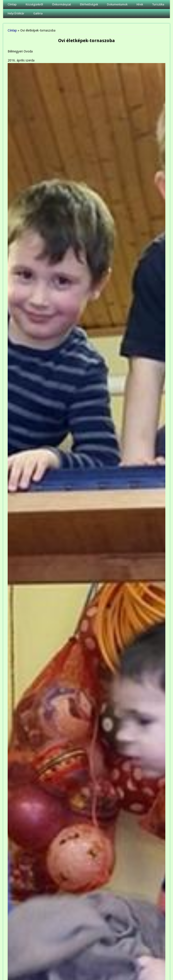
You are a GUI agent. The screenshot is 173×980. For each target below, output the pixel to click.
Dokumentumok (117, 4)
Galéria (38, 13)
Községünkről (34, 4)
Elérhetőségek (89, 4)
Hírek (140, 4)
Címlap (12, 4)
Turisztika (158, 4)
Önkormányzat (61, 4)
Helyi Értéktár (16, 13)
